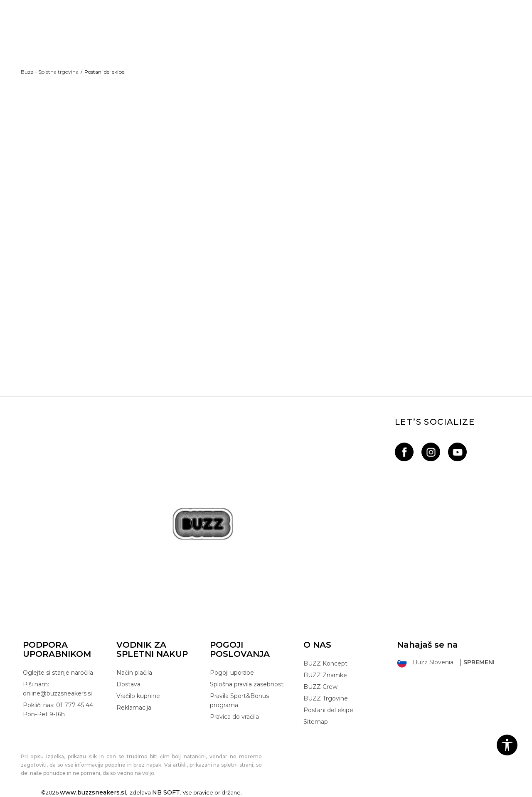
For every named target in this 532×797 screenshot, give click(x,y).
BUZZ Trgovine (326, 698)
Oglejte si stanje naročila (58, 673)
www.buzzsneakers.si (93, 792)
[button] (507, 745)
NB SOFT (166, 792)
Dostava (128, 684)
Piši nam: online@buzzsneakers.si (57, 689)
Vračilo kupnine (138, 696)
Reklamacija (134, 708)
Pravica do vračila (234, 717)
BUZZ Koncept (325, 663)
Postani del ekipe (328, 710)
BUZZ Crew (320, 687)
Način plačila (134, 673)
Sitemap (316, 722)
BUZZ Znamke (325, 675)
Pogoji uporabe (232, 673)
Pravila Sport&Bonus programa (239, 700)
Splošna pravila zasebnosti (247, 684)
